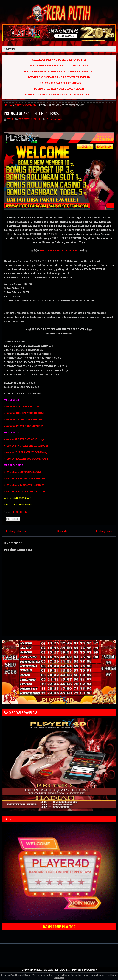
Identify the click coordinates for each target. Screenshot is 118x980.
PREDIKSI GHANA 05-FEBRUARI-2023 (32, 113)
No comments (54, 119)
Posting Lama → (105, 531)
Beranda (62, 531)
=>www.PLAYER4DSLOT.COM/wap (26, 459)
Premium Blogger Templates (67, 975)
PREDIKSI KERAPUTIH (56, 970)
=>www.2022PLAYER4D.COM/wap (26, 452)
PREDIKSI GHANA (26, 105)
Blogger (92, 970)
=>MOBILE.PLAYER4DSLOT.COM (25, 491)
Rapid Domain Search (93, 975)
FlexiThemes (17, 975)
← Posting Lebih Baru (16, 531)
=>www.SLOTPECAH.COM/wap (24, 439)
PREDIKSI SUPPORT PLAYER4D (59, 250)
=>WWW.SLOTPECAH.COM (21, 406)
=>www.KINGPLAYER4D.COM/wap (26, 446)
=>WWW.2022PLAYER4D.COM (23, 419)
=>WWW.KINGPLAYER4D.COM (24, 413)
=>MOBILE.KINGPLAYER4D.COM (25, 478)
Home (9, 105)
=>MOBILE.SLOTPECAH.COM (22, 472)
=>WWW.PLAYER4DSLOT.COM (24, 426)
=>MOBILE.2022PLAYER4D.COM (24, 485)
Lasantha (47, 975)
